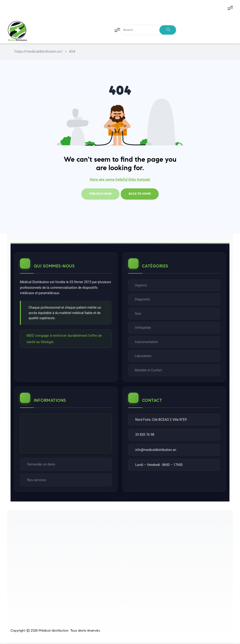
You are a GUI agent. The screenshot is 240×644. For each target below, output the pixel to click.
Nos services (37, 481)
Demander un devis (41, 465)
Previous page (100, 194)
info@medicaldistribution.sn (156, 450)
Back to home (140, 194)
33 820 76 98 (145, 435)
